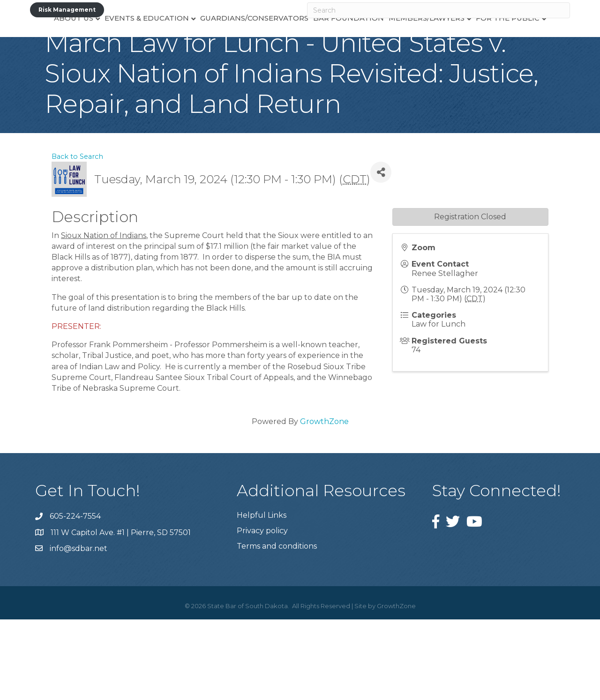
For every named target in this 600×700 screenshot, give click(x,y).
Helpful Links (262, 596)
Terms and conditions (277, 627)
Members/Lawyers (452, 49)
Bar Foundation (374, 49)
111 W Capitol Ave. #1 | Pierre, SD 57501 (121, 613)
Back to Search (77, 237)
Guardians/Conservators (229, 49)
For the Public (533, 49)
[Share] (381, 253)
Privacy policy (262, 611)
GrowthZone (324, 502)
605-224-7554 (75, 597)
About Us (48, 49)
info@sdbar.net (79, 629)
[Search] (439, 10)
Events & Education (121, 49)
